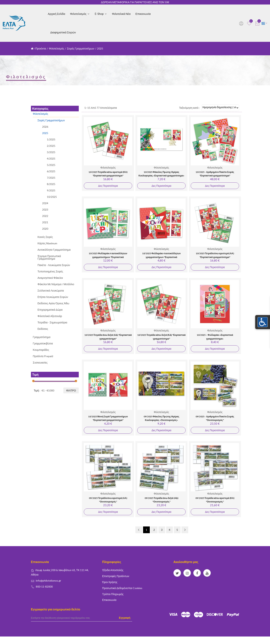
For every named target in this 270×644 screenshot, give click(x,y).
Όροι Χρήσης (110, 582)
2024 (45, 203)
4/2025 (51, 159)
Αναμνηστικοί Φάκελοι (50, 278)
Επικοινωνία (143, 14)
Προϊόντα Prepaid (43, 356)
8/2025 (51, 184)
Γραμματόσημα (42, 337)
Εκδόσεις (43, 329)
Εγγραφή (125, 618)
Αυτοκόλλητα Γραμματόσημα (54, 250)
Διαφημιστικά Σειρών (63, 32)
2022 (45, 216)
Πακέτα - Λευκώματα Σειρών (54, 265)
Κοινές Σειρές (45, 237)
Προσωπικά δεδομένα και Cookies (122, 588)
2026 (45, 127)
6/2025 (51, 171)
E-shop (101, 14)
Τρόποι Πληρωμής (113, 594)
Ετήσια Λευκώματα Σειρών (53, 297)
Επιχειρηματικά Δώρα (50, 310)
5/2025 (51, 165)
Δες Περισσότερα (108, 186)
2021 (45, 222)
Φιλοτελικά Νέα (121, 14)
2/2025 (51, 146)
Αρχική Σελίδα (56, 14)
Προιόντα (41, 48)
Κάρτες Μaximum (47, 243)
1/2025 (51, 140)
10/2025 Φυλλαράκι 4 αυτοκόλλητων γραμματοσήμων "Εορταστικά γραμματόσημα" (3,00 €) (108, 257)
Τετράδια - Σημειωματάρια (52, 322)
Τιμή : (37, 390)
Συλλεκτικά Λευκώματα (51, 291)
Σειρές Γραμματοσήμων (81, 48)
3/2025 (51, 152)
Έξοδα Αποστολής (113, 570)
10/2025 (52, 197)
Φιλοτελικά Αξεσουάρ (50, 316)
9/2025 (51, 190)
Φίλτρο (71, 390)
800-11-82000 (44, 587)
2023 (45, 210)
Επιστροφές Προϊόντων (116, 576)
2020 (45, 229)
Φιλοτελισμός (80, 14)
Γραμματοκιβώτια (43, 343)
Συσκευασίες (40, 362)
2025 (45, 133)
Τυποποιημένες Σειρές (50, 271)
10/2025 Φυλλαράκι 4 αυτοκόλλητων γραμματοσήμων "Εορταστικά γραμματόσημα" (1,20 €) (161, 257)
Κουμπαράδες (41, 350)
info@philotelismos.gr (48, 581)
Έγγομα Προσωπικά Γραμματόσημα (49, 257)
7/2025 (51, 178)
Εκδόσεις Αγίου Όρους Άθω (53, 303)
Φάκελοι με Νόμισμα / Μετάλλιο (56, 284)
